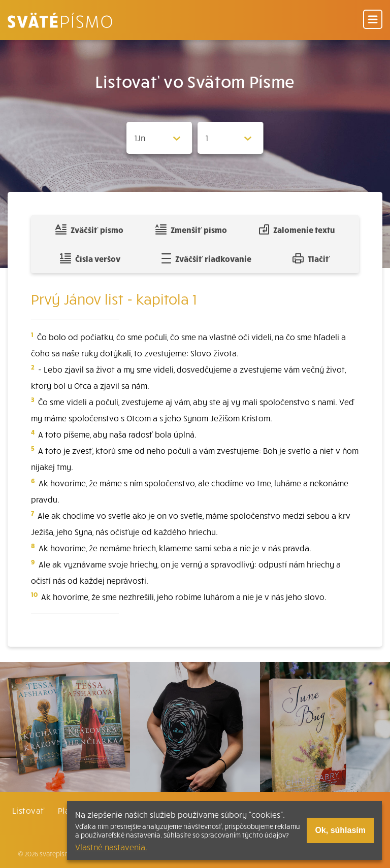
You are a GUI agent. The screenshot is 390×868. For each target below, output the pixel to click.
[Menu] (373, 20)
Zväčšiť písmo (89, 229)
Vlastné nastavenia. (111, 847)
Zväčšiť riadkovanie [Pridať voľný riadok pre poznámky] (206, 258)
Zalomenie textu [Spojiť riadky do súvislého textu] (297, 229)
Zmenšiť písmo (191, 229)
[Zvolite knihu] (159, 138)
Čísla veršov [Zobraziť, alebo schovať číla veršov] (90, 258)
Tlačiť (311, 258)
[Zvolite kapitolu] (231, 138)
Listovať (28, 810)
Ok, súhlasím (340, 830)
